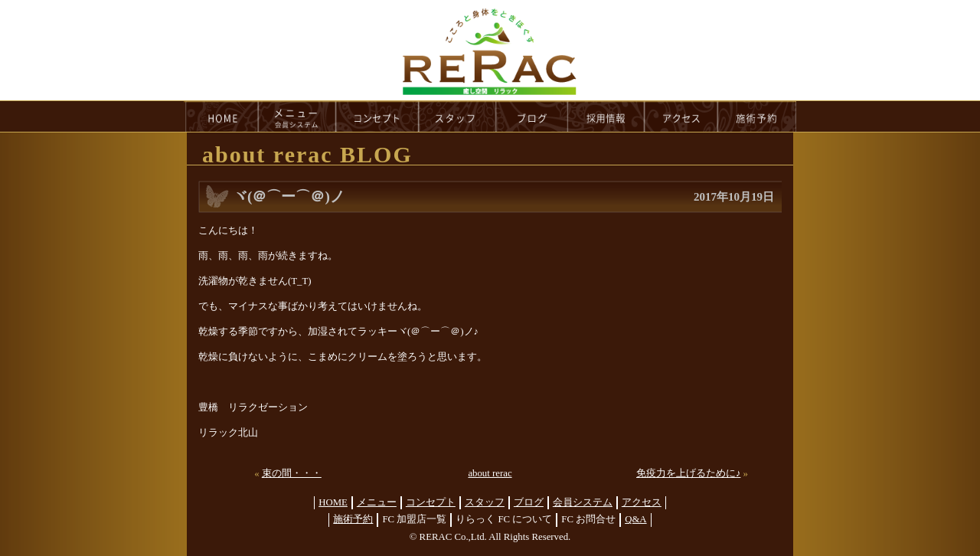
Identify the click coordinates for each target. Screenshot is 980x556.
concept (377, 116)
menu (297, 116)
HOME (221, 116)
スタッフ (485, 502)
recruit (607, 116)
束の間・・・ (292, 473)
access (681, 116)
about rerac (490, 473)
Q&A (635, 519)
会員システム (583, 502)
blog (532, 116)
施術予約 (353, 519)
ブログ (529, 502)
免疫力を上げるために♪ (688, 473)
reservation (757, 116)
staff (457, 116)
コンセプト (431, 502)
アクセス (642, 502)
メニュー (377, 502)
